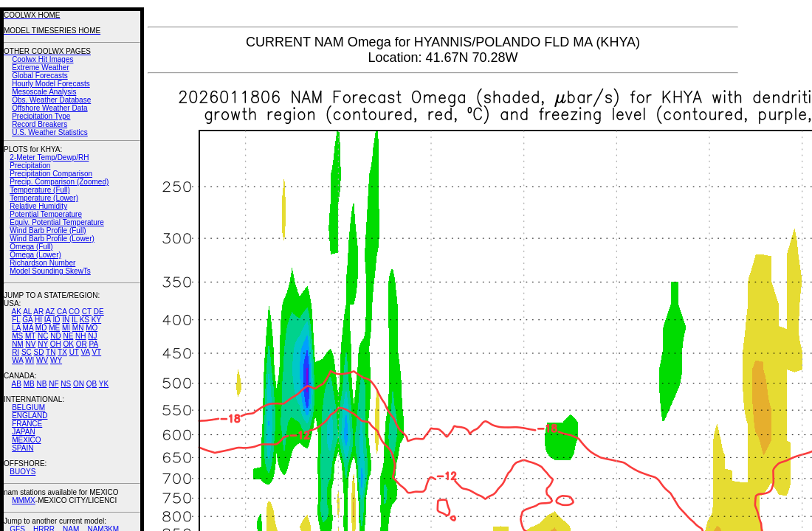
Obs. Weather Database (51, 100)
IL (75, 320)
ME (54, 328)
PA (93, 344)
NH (80, 336)
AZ (50, 312)
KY (96, 320)
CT (87, 312)
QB (92, 384)
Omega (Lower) (35, 255)
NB (41, 384)
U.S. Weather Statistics (50, 132)
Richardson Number (42, 263)
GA (27, 320)
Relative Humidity (38, 206)
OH (56, 344)
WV (42, 360)
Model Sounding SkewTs (50, 271)
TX (62, 352)
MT (30, 336)
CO (74, 312)
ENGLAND (30, 416)
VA (86, 352)
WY (56, 360)
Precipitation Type (41, 116)
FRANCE (27, 424)
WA (17, 360)
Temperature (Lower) (44, 198)
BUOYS (23, 472)
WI (30, 360)
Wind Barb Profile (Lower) (52, 239)
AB (17, 384)
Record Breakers (39, 124)
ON (79, 384)
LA (16, 328)
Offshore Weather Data (49, 108)
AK (17, 312)
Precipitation (30, 166)
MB (29, 384)
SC (27, 352)
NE (68, 336)
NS (66, 384)
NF (54, 384)
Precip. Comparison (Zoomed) (59, 182)
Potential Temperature (46, 214)
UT (74, 352)
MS (17, 336)
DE (99, 312)
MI (66, 328)
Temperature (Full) (40, 190)
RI (16, 352)
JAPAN (24, 432)
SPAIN (23, 448)
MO (92, 328)
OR (82, 344)
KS (85, 320)
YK (104, 384)
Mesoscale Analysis (44, 92)
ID (56, 320)
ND (55, 336)
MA (28, 328)
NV (30, 344)
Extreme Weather (41, 67)
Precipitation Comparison (51, 174)
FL (16, 320)
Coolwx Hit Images (42, 59)
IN (66, 320)
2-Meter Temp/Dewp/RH (49, 157)
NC (43, 336)
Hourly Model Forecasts (51, 84)
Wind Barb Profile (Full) (48, 230)
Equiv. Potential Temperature (56, 222)
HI (38, 320)
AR (38, 312)
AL (27, 312)
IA (48, 320)
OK (68, 344)
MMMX (24, 500)
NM (18, 344)
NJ (92, 336)
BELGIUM (28, 407)
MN (78, 328)
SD (39, 352)
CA (62, 312)
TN (51, 352)
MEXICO (26, 440)
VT (96, 352)
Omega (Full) (31, 247)
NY (43, 344)
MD (41, 328)
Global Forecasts (40, 76)
